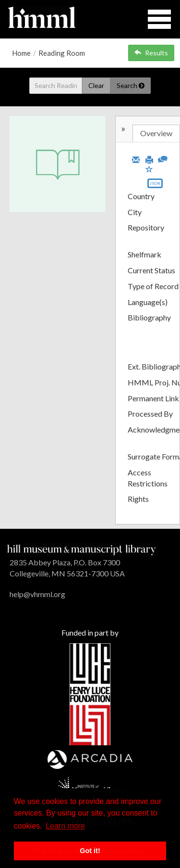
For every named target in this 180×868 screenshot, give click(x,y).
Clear (96, 85)
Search (131, 85)
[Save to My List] (149, 169)
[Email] (136, 159)
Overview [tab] (156, 133)
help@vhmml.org (37, 594)
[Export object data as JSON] (155, 185)
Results (151, 53)
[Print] (149, 159)
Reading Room (62, 53)
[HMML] (82, 549)
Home (21, 53)
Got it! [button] (90, 851)
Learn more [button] (65, 826)
